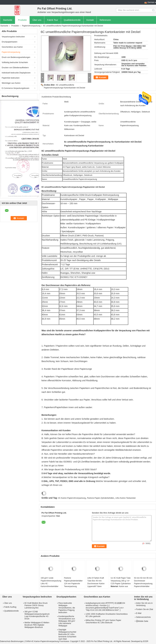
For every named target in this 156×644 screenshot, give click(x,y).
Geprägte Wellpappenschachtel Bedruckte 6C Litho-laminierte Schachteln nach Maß (67, 634)
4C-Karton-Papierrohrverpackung (72, 498)
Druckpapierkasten (10, 42)
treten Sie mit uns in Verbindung (144, 604)
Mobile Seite (142, 621)
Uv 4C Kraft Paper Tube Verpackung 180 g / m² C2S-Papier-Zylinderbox (121, 581)
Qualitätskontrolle (72, 20)
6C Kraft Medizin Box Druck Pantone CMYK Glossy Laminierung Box (36, 605)
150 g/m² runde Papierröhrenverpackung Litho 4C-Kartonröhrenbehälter (51, 582)
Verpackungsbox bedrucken (13, 37)
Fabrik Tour (53, 20)
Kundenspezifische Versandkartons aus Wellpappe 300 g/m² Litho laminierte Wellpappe (67, 621)
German (151, 2)
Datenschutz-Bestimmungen (12, 641)
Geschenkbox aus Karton (12, 47)
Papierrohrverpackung (31, 26)
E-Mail (139, 613)
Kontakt (90, 20)
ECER (146, 641)
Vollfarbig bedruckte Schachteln (15, 62)
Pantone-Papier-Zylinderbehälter (101, 498)
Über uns (37, 20)
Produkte (22, 20)
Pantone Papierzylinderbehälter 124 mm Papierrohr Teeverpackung (73, 582)
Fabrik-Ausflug (10, 607)
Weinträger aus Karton (11, 83)
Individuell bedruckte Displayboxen (16, 73)
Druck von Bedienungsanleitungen (16, 57)
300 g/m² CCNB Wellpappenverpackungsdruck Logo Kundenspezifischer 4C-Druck (37, 615)
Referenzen (105, 20)
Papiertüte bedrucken (11, 78)
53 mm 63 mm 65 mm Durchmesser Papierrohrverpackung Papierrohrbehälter (143, 582)
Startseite (8, 20)
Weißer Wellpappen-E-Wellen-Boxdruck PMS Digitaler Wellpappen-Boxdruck (37, 625)
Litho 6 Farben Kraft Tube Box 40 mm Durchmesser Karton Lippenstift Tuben (96, 582)
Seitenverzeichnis (143, 617)
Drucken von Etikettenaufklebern (15, 68)
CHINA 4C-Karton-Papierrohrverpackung (42, 641)
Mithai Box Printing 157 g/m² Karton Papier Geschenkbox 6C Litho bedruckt (103, 621)
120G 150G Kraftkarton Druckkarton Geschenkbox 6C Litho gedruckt (107, 615)
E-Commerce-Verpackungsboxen (16, 88)
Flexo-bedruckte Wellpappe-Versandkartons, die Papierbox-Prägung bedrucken (67, 608)
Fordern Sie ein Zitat (145, 609)
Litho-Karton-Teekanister (126, 498)
